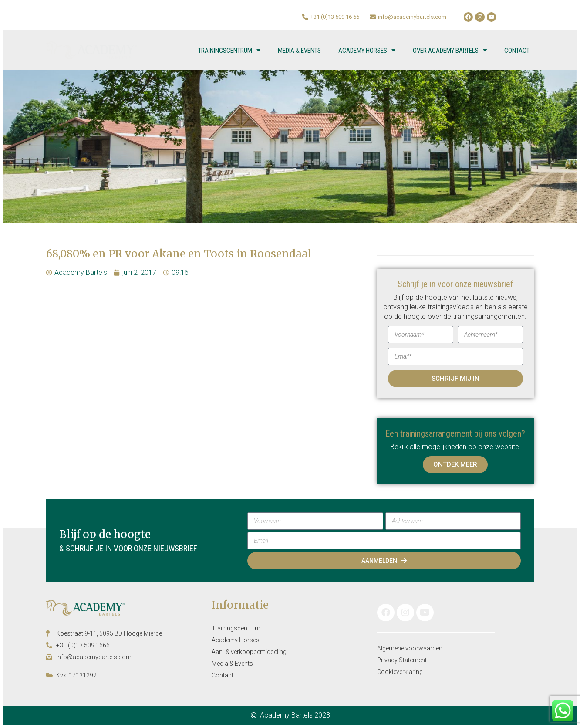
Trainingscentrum (229, 50)
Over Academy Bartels (450, 50)
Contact (517, 51)
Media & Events (299, 51)
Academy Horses (367, 50)
